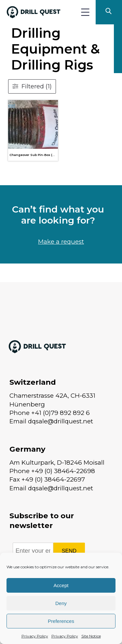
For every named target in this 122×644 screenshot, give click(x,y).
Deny (61, 603)
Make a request (61, 242)
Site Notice (91, 636)
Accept (61, 585)
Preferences (61, 621)
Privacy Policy (35, 636)
